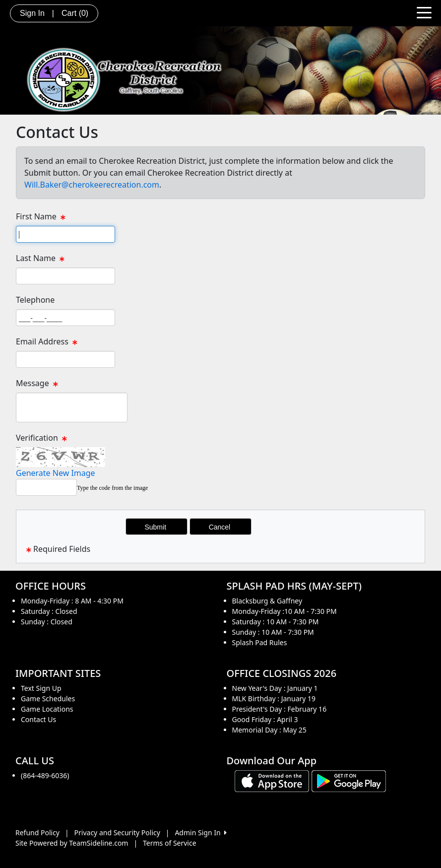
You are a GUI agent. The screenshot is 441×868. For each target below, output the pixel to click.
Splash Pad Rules (260, 642)
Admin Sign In (200, 833)
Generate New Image (56, 473)
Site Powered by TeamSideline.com (72, 843)
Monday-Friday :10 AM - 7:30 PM (284, 611)
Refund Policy (37, 833)
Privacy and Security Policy (117, 833)
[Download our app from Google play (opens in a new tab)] (349, 780)
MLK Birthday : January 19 (274, 699)
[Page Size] (65, 234)
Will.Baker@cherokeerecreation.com (92, 185)
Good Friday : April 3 (265, 719)
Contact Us (38, 719)
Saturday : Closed (49, 611)
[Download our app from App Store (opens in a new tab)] (272, 780)
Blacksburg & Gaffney (267, 601)
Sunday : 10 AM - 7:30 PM (273, 632)
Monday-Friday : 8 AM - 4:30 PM (72, 601)
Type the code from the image (112, 488)
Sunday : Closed (47, 622)
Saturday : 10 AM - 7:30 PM (276, 622)
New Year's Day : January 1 (275, 688)
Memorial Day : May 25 (269, 730)
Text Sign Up (41, 688)
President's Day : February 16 (280, 709)
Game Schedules (48, 699)
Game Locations (47, 709)
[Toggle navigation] (424, 12)
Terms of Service (170, 843)
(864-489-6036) (45, 775)
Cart (75, 13)
